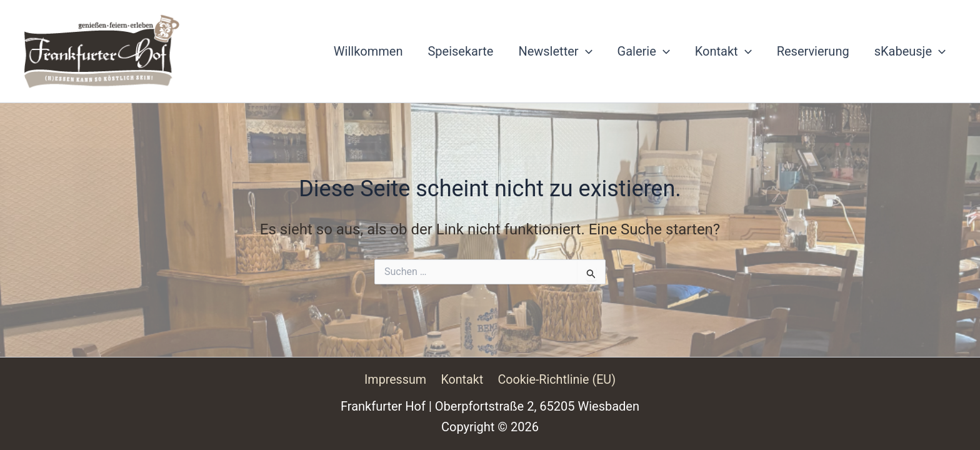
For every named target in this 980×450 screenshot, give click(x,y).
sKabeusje (910, 51)
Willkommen (368, 51)
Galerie (644, 51)
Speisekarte (460, 51)
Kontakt (723, 51)
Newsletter (555, 51)
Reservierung (813, 51)
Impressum (397, 379)
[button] (586, 51)
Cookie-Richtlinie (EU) (556, 379)
